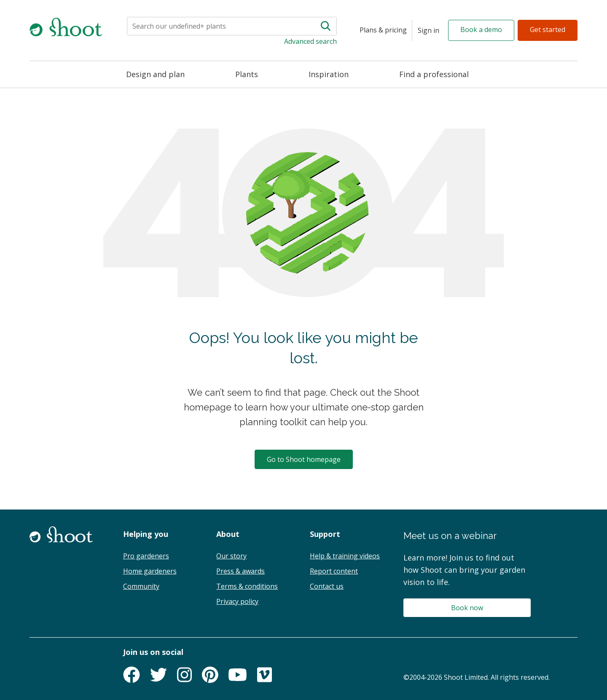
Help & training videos (345, 556)
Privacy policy (237, 601)
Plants (247, 74)
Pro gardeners (146, 556)
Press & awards (240, 571)
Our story (231, 556)
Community (141, 586)
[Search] (206, 26)
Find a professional (434, 74)
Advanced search (310, 41)
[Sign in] (428, 30)
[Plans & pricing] (383, 30)
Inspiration (329, 74)
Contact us (327, 586)
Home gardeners (150, 571)
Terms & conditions (247, 586)
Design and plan (155, 74)
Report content (334, 571)
